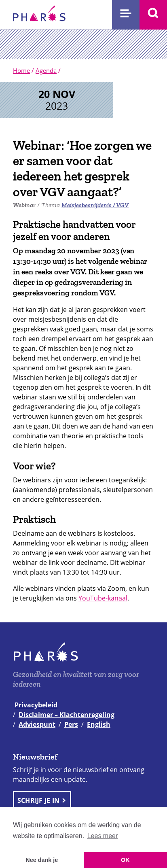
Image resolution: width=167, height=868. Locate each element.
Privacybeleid (36, 705)
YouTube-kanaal (103, 598)
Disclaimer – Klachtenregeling (67, 715)
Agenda (46, 70)
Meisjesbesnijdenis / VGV (95, 205)
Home (21, 70)
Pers (71, 724)
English (99, 724)
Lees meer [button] (103, 836)
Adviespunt (37, 724)
